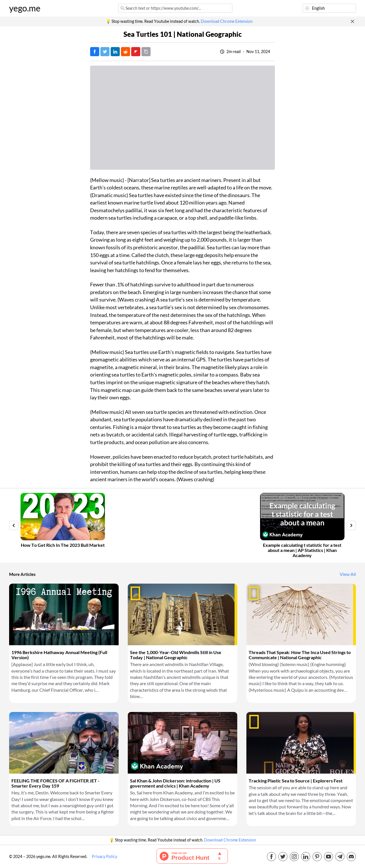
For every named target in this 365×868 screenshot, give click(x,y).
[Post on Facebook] (95, 52)
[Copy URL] (146, 52)
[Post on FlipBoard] (136, 52)
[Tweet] (105, 52)
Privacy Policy (105, 857)
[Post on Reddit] (125, 52)
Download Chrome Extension (227, 21)
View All (348, 574)
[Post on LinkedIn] (115, 52)
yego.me (25, 8)
